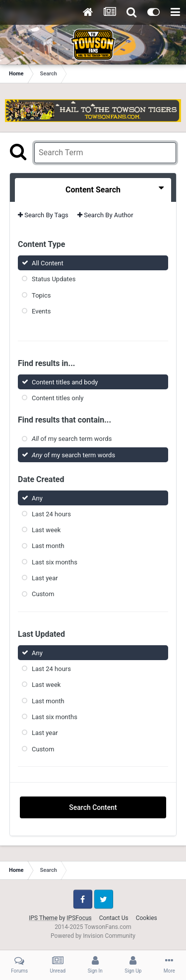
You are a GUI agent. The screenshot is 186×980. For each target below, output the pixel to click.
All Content (48, 263)
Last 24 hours (51, 514)
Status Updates (54, 279)
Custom (43, 594)
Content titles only (58, 398)
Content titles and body (65, 382)
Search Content (93, 807)
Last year (45, 578)
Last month (48, 546)
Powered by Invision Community (93, 936)
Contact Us (114, 918)
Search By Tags (43, 215)
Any (37, 498)
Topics (41, 295)
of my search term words (72, 439)
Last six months (55, 562)
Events (41, 311)
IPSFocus (79, 918)
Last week (46, 530)
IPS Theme (43, 918)
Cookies (147, 918)
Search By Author (105, 215)
